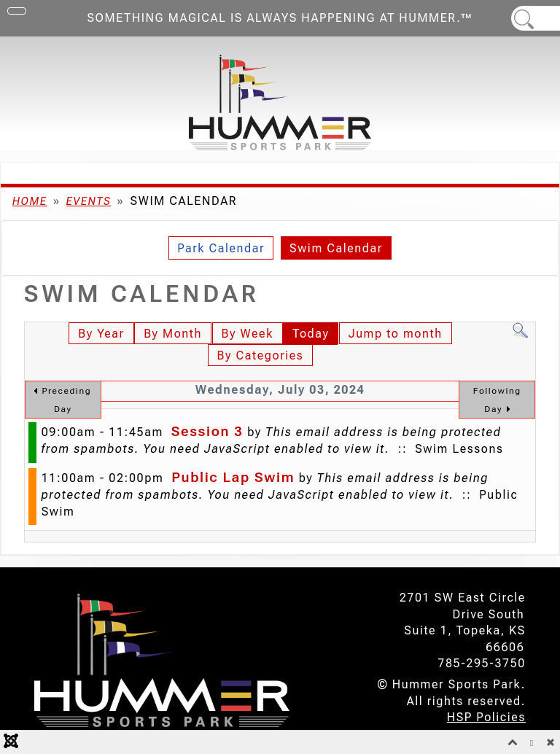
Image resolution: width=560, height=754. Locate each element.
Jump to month (396, 334)
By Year (101, 334)
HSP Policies (486, 717)
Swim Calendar (336, 248)
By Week (248, 334)
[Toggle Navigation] (17, 11)
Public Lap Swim (233, 477)
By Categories (261, 355)
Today (311, 334)
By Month (173, 334)
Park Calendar (221, 248)
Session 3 (207, 431)
